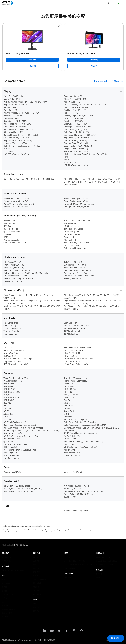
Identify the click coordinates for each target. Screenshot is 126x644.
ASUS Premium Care (103, 557)
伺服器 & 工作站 (8, 595)
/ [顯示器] (19, 545)
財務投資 (36, 587)
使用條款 (38, 640)
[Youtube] (52, 631)
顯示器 (4, 587)
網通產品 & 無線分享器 (10, 609)
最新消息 (36, 611)
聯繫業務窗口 (101, 578)
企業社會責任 (7, 561)
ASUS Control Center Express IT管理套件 (79, 565)
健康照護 (36, 572)
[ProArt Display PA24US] (32, 53)
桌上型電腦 (6, 583)
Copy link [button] (117, 81)
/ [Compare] (26, 545)
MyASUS (67, 557)
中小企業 (36, 557)
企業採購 (99, 574)
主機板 (4, 598)
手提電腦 (5, 580)
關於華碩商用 (7, 557)
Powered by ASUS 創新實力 (105, 565)
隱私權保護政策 (50, 640)
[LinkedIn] (45, 631)
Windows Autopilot (71, 568)
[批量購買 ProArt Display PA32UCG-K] (94, 60)
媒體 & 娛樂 (37, 583)
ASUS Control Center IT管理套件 (76, 561)
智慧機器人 (6, 617)
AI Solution (37, 594)
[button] (113, 3)
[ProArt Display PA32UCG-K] (94, 53)
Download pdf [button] (99, 81)
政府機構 (36, 591)
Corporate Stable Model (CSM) (106, 561)
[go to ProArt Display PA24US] (32, 40)
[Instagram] (74, 631)
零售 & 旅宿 (37, 568)
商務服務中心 (69, 578)
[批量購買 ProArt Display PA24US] (32, 60)
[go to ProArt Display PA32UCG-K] (94, 40)
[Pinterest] (81, 631)
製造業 (36, 576)
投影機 (4, 591)
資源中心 (36, 604)
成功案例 (36, 607)
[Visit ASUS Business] (9, 545)
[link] (32, 66)
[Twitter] (59, 631)
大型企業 (36, 561)
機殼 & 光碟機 (7, 613)
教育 (35, 565)
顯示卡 (4, 602)
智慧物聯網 (6, 606)
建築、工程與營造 (40, 580)
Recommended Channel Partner (13, 570)
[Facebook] (67, 631)
